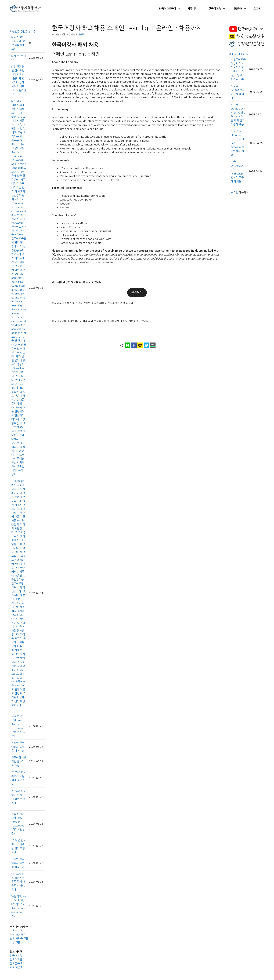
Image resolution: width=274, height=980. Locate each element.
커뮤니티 (196, 9)
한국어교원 (16, 959)
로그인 (257, 9)
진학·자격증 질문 (19, 939)
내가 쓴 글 (243, 54)
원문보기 (137, 293)
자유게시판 (16, 931)
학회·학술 (15, 967)
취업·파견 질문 (18, 935)
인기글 (32, 32)
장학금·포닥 (16, 963)
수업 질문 (15, 943)
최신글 (233, 54)
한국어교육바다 (172, 9)
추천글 (24, 32)
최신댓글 (15, 32)
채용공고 (241, 9)
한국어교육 (219, 9)
